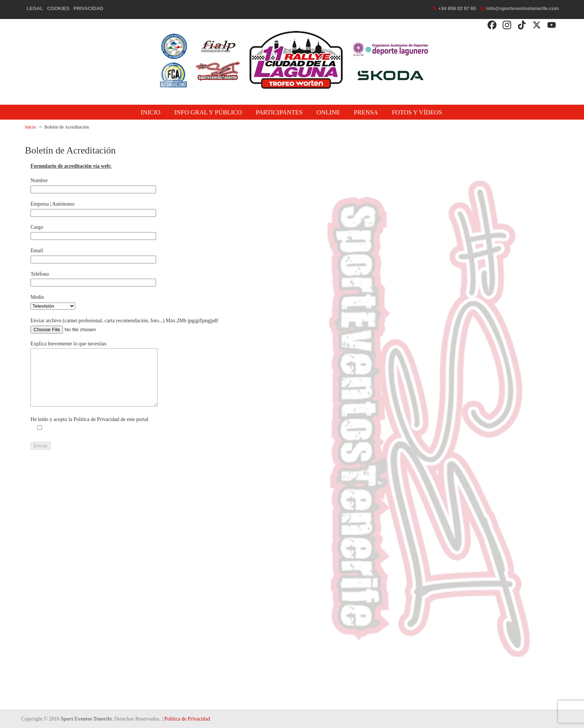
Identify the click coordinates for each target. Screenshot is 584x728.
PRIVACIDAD (88, 8)
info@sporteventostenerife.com (523, 8)
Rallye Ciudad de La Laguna (292, 60)
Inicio (30, 127)
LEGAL (35, 8)
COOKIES (58, 8)
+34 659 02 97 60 (457, 8)
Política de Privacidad (187, 719)
